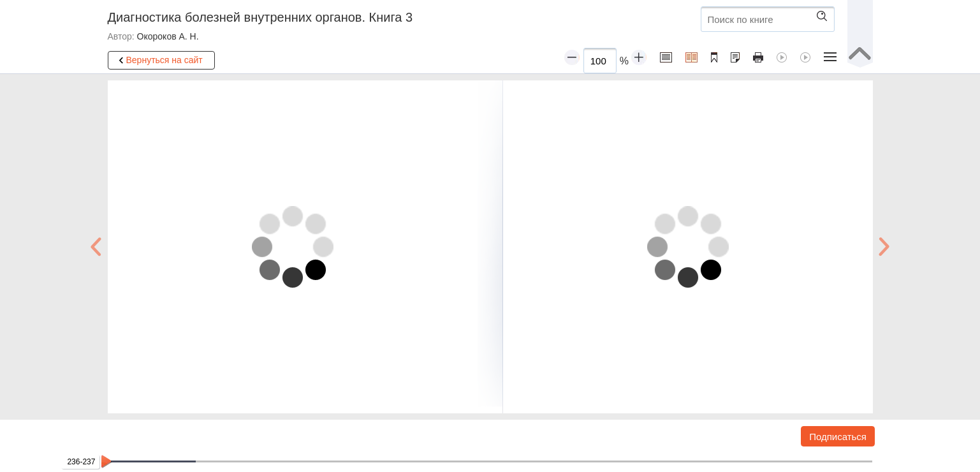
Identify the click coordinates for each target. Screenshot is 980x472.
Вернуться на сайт (159, 61)
